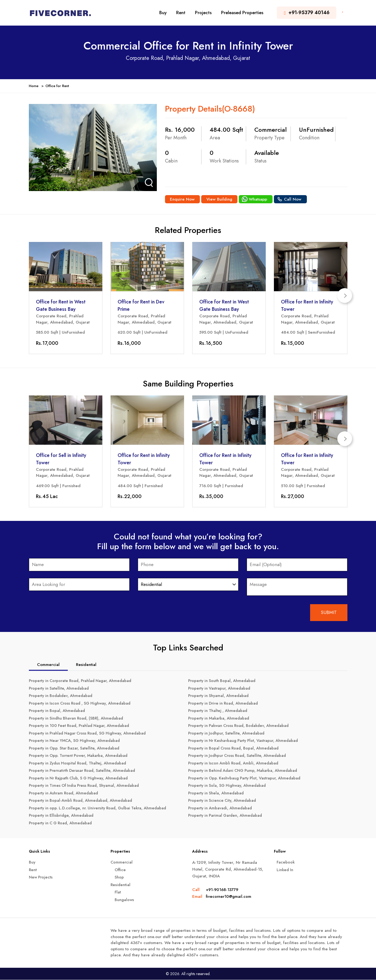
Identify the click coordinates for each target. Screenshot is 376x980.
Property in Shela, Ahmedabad (217, 793)
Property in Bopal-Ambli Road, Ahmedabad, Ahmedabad (82, 801)
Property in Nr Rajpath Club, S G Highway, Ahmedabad (81, 778)
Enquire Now (183, 199)
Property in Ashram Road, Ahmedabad (65, 793)
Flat (118, 892)
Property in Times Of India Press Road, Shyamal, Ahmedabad (86, 786)
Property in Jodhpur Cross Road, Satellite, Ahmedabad (239, 756)
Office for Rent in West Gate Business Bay (61, 305)
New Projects (41, 877)
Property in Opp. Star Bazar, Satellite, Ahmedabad (76, 748)
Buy (163, 13)
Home (34, 86)
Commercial (122, 862)
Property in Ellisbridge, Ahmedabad (63, 816)
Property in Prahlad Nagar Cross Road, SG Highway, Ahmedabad (91, 733)
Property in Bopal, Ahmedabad (58, 711)
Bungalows (124, 900)
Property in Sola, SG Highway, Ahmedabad (229, 786)
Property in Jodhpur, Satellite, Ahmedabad (228, 733)
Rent (181, 13)
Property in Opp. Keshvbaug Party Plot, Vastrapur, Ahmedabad (247, 778)
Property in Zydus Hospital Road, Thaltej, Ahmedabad (79, 763)
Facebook (286, 862)
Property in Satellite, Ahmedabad (60, 689)
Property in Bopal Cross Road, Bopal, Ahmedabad (235, 748)
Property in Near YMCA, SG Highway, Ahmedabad (77, 741)
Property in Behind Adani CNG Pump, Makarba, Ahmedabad (245, 771)
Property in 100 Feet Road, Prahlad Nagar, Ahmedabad (82, 726)
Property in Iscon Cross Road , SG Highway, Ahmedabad (82, 703)
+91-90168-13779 (222, 890)
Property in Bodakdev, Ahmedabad (62, 696)
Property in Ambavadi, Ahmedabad (221, 808)
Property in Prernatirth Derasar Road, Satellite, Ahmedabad (85, 771)
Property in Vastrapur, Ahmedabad (221, 689)
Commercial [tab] (48, 665)
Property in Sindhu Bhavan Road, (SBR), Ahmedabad (78, 718)
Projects (203, 13)
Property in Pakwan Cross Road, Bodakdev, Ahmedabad (241, 726)
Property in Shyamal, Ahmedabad (219, 696)
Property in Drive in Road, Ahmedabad (225, 703)
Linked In (285, 870)
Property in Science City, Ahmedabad (223, 801)
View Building (220, 199)
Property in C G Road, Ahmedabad (62, 823)
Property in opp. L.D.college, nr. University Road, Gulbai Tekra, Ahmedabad (100, 808)
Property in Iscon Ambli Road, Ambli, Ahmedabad (235, 763)
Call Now (294, 199)
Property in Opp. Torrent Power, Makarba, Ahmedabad (81, 756)
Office (120, 870)
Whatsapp (259, 199)
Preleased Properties (242, 13)
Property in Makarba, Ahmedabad (220, 718)
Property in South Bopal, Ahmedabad (223, 681)
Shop (119, 877)
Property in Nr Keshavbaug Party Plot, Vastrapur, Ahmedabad (246, 741)
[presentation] (347, 295)
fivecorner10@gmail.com (229, 897)
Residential (121, 885)
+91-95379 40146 (307, 13)
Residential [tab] (86, 665)
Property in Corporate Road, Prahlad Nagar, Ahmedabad (83, 681)
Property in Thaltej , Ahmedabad (219, 711)
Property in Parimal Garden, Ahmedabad (227, 816)
